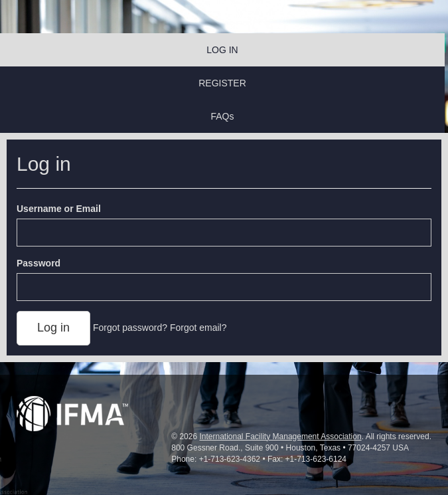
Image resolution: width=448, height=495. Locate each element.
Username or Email (59, 209)
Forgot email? (198, 328)
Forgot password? (130, 328)
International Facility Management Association (280, 437)
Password (38, 263)
